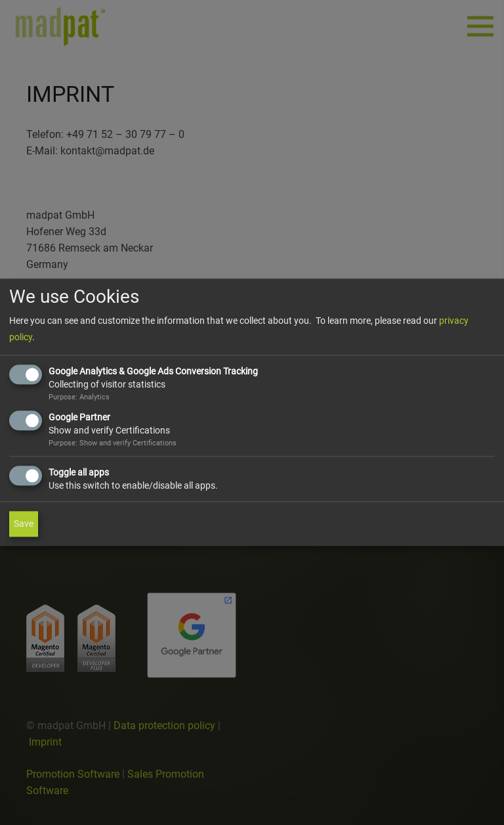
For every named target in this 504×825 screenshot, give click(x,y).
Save (24, 524)
